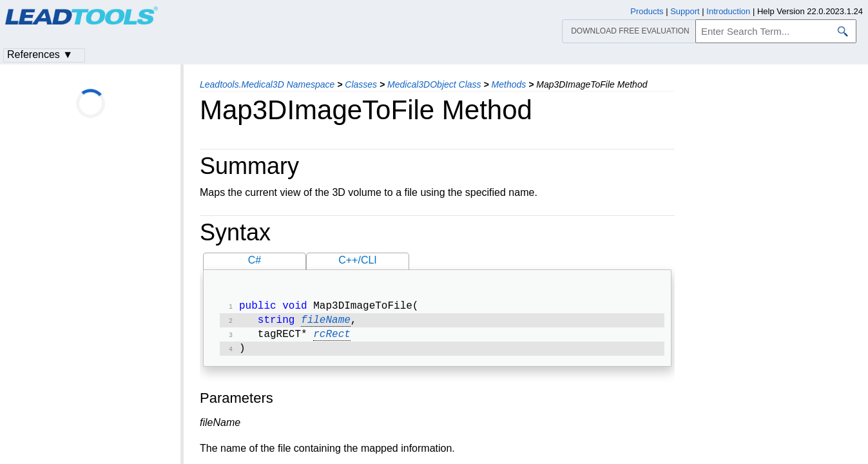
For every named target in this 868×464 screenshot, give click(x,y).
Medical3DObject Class (434, 84)
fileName (326, 323)
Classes (361, 84)
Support (685, 11)
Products (647, 11)
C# (255, 260)
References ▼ (40, 54)
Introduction (728, 11)
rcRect (332, 338)
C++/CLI (358, 260)
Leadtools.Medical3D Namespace (267, 84)
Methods (509, 84)
